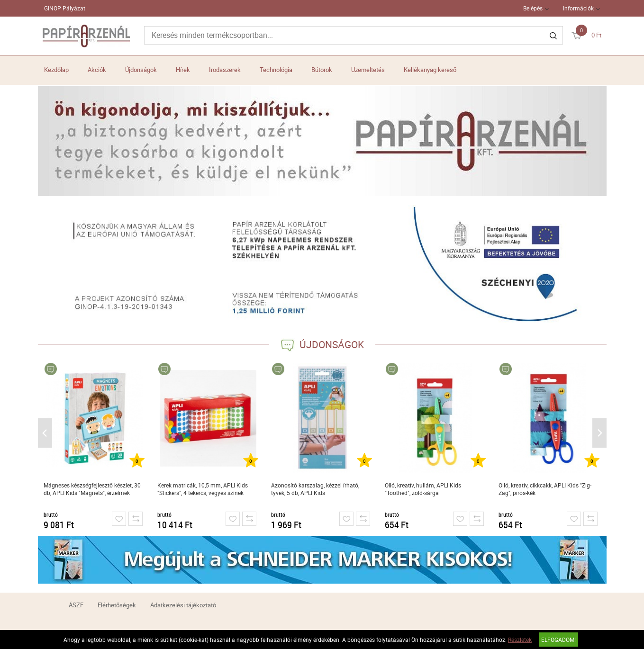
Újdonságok (141, 70)
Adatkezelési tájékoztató (183, 605)
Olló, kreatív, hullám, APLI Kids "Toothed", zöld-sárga (423, 489)
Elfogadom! (558, 640)
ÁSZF (76, 605)
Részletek (520, 640)
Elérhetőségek (117, 605)
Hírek (183, 70)
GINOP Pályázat (65, 8)
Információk (578, 8)
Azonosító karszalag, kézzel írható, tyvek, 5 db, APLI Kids (315, 489)
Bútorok (322, 70)
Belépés (533, 8)
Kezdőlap (56, 70)
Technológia (276, 70)
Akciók (97, 70)
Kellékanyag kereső (430, 70)
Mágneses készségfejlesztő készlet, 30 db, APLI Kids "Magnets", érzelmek (92, 489)
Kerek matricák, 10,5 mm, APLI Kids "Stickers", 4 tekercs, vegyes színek (203, 489)
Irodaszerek (225, 70)
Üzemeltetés (368, 70)
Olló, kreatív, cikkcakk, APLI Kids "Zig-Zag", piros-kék (545, 489)
